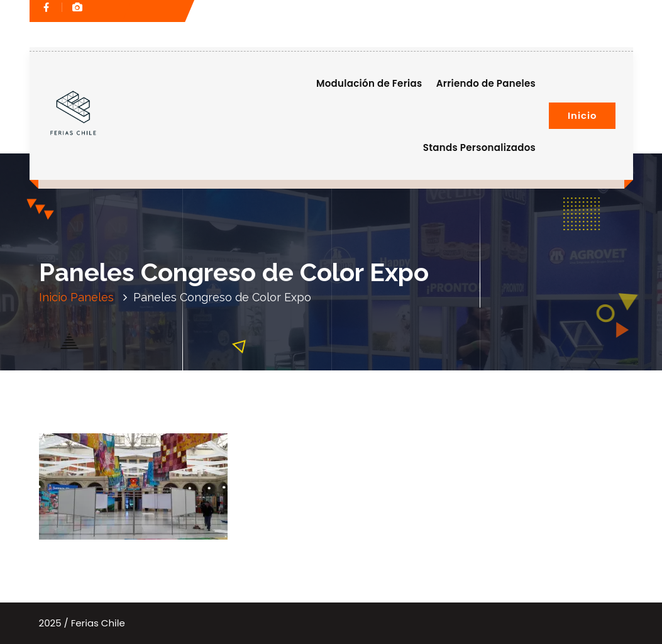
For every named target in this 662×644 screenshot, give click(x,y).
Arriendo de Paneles (486, 83)
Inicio (582, 115)
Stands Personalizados (479, 147)
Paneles (92, 297)
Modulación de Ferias (369, 83)
